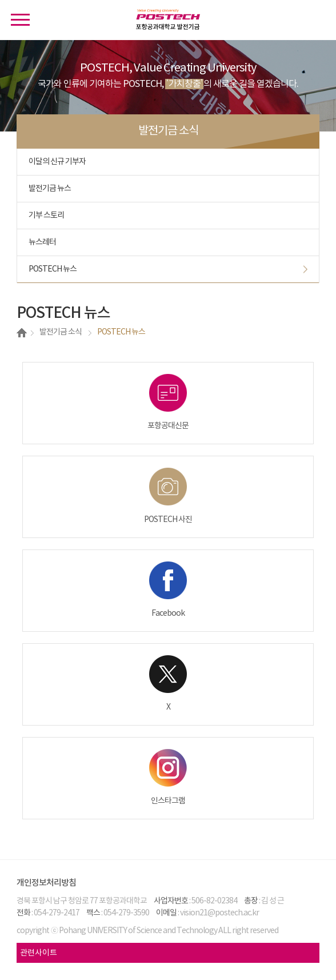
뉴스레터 (42, 242)
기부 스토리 (46, 216)
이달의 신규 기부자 (57, 162)
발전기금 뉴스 (50, 189)
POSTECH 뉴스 (53, 269)
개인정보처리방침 (46, 883)
